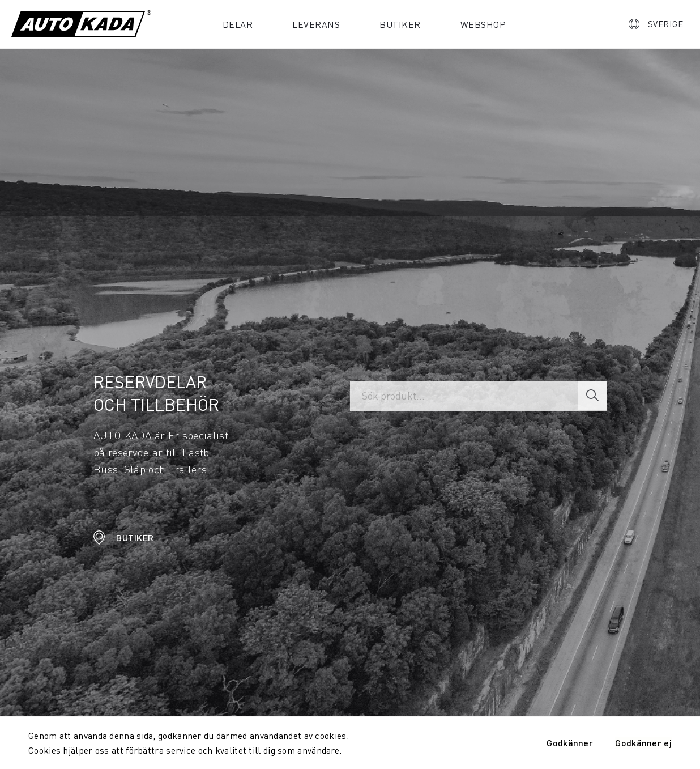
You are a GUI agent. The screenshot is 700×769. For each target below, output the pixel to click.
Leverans (316, 24)
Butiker (400, 24)
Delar (238, 24)
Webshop (483, 24)
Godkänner (570, 743)
